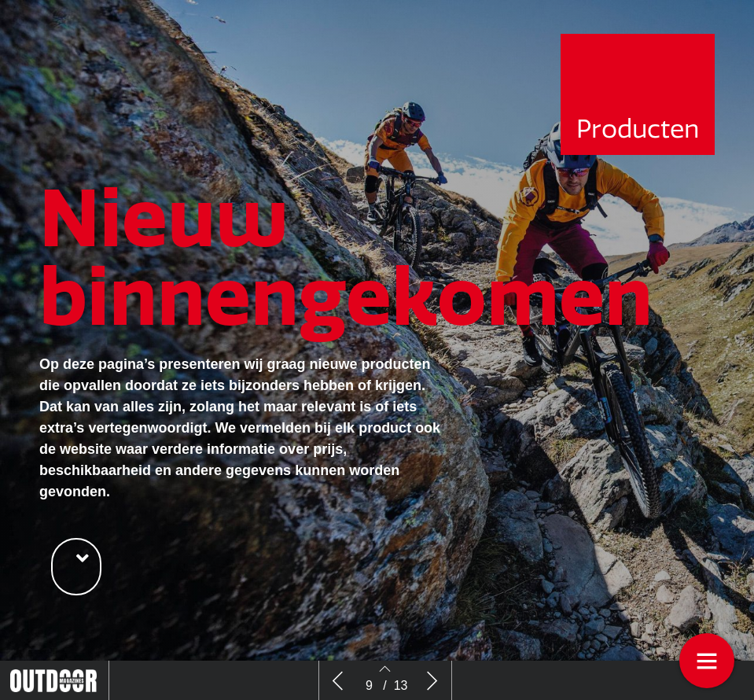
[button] (76, 567)
